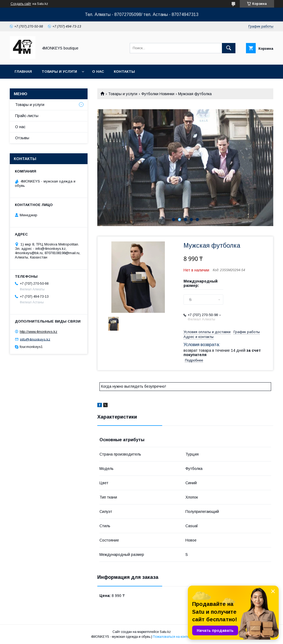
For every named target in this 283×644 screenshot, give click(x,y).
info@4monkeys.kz (35, 339)
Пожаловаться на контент (172, 637)
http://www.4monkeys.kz (39, 332)
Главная (23, 72)
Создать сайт (21, 4)
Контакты (124, 72)
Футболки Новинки (158, 94)
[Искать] (229, 48)
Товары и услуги (59, 72)
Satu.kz (165, 632)
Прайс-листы (27, 116)
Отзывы (22, 138)
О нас (98, 72)
